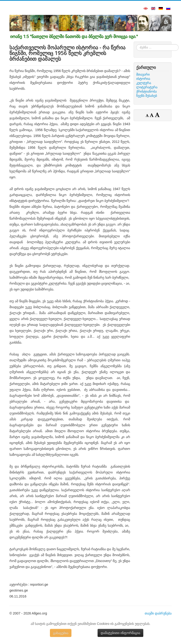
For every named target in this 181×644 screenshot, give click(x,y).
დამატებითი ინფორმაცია (120, 633)
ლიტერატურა (147, 87)
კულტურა (144, 83)
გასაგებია (61, 633)
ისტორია (143, 79)
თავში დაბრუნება (158, 613)
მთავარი (143, 74)
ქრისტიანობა (146, 91)
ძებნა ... (136, 44)
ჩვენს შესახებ (147, 96)
